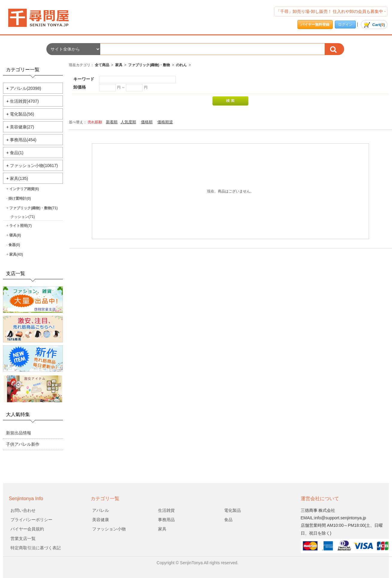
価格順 (147, 122)
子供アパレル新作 (23, 444)
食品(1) (17, 153)
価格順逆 (165, 122)
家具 (119, 65)
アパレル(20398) (25, 88)
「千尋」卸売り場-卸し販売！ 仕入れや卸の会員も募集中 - (331, 11)
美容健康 (101, 520)
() (374, 25)
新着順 (112, 122)
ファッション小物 (109, 529)
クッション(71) (23, 217)
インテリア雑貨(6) (24, 189)
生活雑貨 (166, 510)
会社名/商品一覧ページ (43, 18)
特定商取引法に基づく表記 (36, 548)
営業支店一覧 (23, 538)
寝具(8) (15, 235)
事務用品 (166, 520)
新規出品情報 (19, 433)
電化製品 (233, 510)
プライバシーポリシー (31, 520)
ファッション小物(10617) (34, 166)
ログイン (345, 25)
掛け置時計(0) (20, 198)
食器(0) (14, 245)
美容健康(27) (22, 127)
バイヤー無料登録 (315, 25)
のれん (181, 65)
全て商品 (102, 65)
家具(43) (16, 254)
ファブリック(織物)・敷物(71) (33, 208)
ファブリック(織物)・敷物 (149, 65)
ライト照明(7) (20, 226)
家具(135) (19, 178)
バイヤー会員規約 (27, 529)
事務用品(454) (23, 140)
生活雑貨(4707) (24, 101)
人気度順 (128, 122)
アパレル (101, 510)
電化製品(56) (22, 114)
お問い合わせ (23, 510)
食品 (228, 520)
